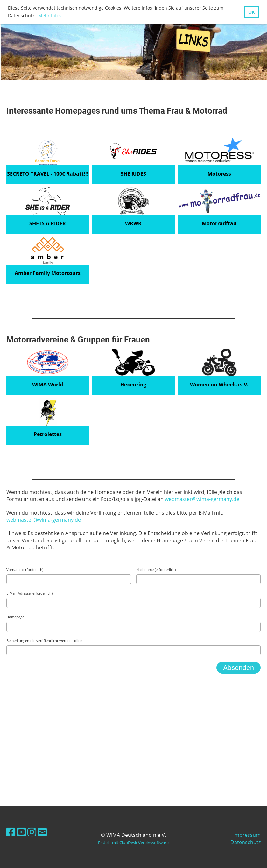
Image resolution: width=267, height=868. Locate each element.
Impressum (247, 835)
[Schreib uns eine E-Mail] (42, 832)
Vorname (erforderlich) (25, 570)
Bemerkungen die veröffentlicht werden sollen (44, 641)
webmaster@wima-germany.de (202, 499)
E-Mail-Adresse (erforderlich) (29, 593)
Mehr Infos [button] (50, 15)
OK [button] (251, 12)
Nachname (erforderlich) (156, 570)
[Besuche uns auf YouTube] (21, 832)
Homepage (15, 617)
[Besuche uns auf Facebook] (11, 832)
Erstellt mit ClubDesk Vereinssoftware (133, 843)
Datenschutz (246, 842)
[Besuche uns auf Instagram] (32, 832)
